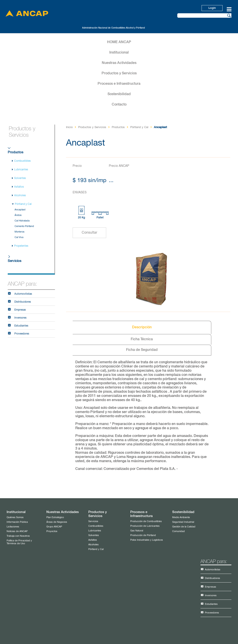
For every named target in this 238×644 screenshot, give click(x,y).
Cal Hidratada (22, 221)
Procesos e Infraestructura (119, 84)
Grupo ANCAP (54, 527)
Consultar (89, 233)
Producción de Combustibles (146, 521)
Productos (16, 152)
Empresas (20, 310)
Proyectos (52, 531)
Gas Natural (137, 531)
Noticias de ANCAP (17, 531)
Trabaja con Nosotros (18, 536)
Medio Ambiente (181, 517)
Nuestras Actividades (119, 63)
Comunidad (178, 531)
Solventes (20, 178)
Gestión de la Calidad (184, 527)
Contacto (119, 105)
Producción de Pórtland (143, 535)
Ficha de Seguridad (142, 350)
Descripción (142, 327)
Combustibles (22, 161)
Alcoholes (20, 196)
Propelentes (21, 246)
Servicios (15, 261)
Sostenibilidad (119, 94)
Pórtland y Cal (23, 204)
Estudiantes (21, 326)
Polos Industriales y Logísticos (147, 540)
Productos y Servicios (119, 73)
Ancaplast (20, 210)
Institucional (119, 53)
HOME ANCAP (119, 42)
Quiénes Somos (15, 517)
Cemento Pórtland (24, 226)
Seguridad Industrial (183, 522)
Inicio (69, 127)
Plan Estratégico (55, 517)
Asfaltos (19, 187)
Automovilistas (23, 294)
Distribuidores (23, 302)
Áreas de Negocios (57, 522)
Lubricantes (21, 170)
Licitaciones (13, 527)
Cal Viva (19, 237)
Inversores (20, 318)
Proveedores (22, 334)
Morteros (20, 232)
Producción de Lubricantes (145, 526)
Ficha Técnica (142, 339)
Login (212, 8)
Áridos (18, 215)
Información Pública (17, 522)
